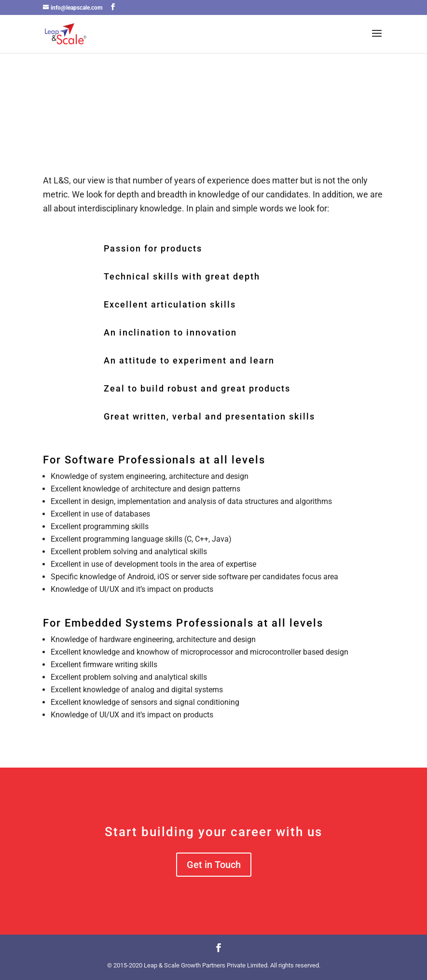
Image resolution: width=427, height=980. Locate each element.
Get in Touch (214, 865)
